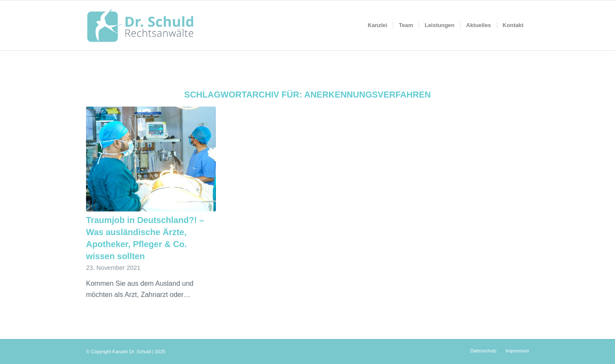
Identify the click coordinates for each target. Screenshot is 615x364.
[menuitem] (378, 25)
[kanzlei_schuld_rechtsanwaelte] (140, 25)
